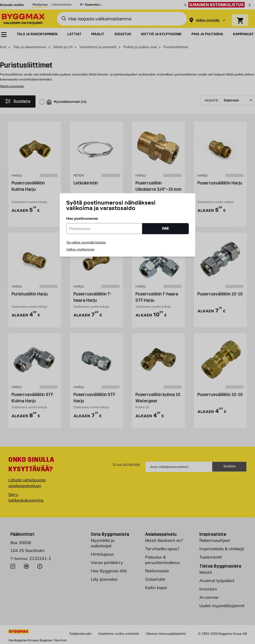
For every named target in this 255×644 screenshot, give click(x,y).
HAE (165, 228)
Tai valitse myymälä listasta (86, 242)
